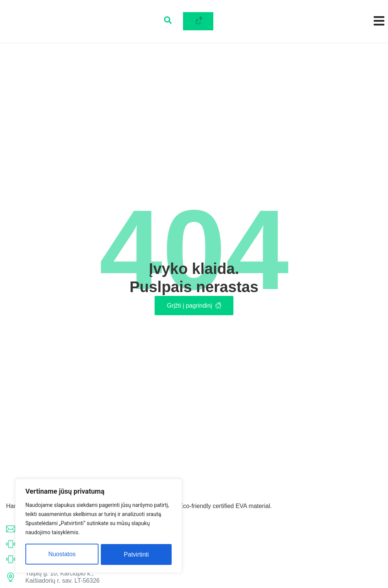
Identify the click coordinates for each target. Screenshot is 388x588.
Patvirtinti (136, 554)
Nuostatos (62, 554)
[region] (99, 526)
